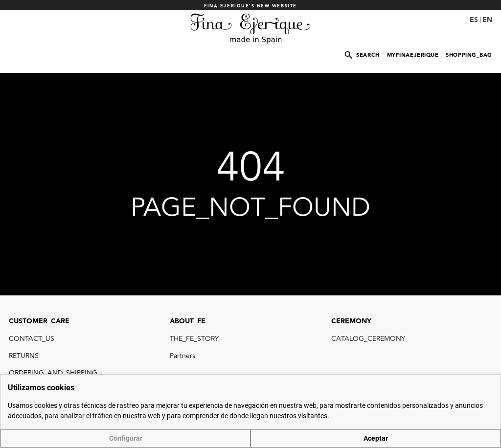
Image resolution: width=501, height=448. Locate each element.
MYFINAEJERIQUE (413, 55)
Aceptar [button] (376, 438)
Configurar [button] (126, 438)
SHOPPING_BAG (469, 55)
